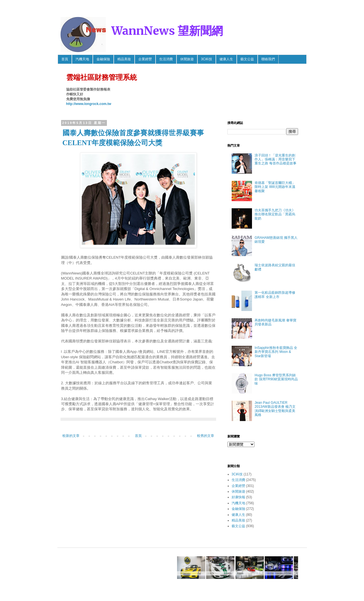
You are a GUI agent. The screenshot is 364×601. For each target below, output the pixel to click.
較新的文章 (71, 436)
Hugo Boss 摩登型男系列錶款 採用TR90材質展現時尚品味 (276, 379)
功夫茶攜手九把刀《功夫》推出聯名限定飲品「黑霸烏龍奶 (275, 214)
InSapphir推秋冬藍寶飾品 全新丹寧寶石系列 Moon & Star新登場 (276, 352)
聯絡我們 (268, 59)
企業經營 (145, 59)
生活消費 (166, 59)
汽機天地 (82, 59)
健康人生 (226, 59)
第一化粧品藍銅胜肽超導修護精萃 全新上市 (275, 295)
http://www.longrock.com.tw (89, 104)
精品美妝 (124, 59)
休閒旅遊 (187, 59)
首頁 (65, 59)
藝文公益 (247, 59)
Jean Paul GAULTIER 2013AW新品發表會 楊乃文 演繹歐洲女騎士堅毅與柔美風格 (275, 409)
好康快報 (238, 497)
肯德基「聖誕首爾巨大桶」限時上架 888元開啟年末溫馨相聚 (275, 187)
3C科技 (207, 59)
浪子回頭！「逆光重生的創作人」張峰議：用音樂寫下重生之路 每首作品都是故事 (275, 159)
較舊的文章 (206, 436)
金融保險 (103, 59)
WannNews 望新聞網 (167, 31)
